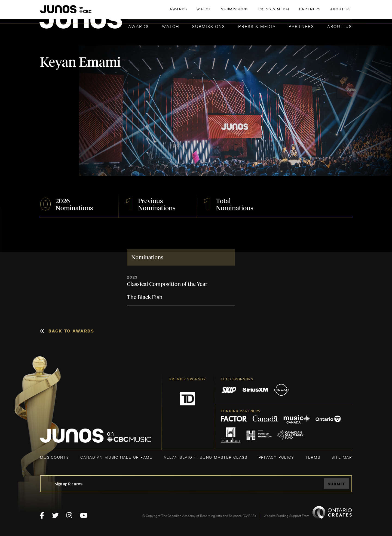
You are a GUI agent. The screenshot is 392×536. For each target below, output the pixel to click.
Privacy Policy (276, 457)
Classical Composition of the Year (167, 284)
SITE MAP (342, 457)
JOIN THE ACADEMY (276, 13)
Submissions (209, 26)
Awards (139, 26)
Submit (336, 484)
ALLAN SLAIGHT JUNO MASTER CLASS (205, 457)
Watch (171, 26)
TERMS (313, 457)
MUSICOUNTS (55, 457)
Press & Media (257, 26)
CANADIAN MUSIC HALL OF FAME (116, 457)
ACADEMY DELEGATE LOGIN (326, 13)
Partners (301, 26)
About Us (340, 26)
